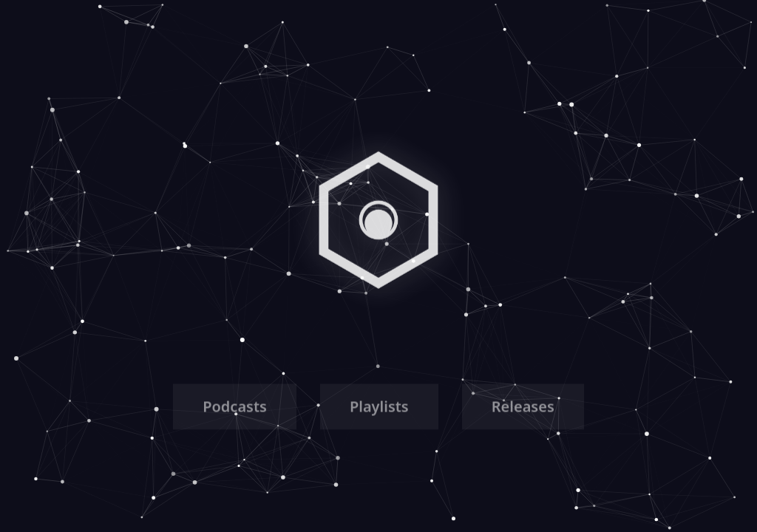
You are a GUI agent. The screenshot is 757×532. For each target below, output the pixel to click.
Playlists (379, 409)
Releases (523, 409)
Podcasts (235, 409)
